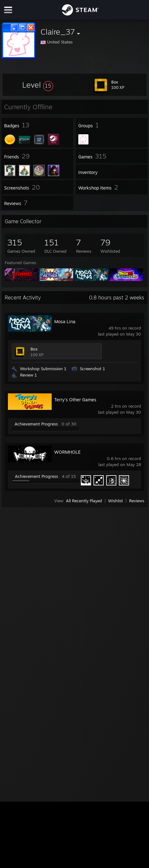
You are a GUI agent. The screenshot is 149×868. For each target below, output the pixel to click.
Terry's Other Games (75, 400)
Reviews (137, 501)
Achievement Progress (36, 424)
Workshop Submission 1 (43, 369)
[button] (38, 85)
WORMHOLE (67, 452)
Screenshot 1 (92, 369)
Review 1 (28, 375)
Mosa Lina (65, 321)
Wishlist (116, 501)
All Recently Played (84, 501)
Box (34, 349)
